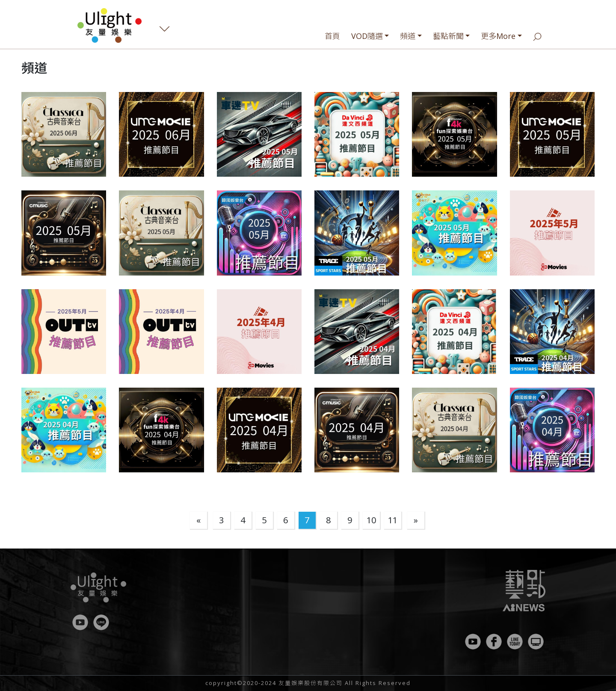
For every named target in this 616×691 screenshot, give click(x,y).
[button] (64, 134)
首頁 (332, 36)
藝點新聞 (448, 36)
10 (371, 520)
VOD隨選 (367, 36)
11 (393, 520)
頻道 (408, 36)
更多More (498, 36)
